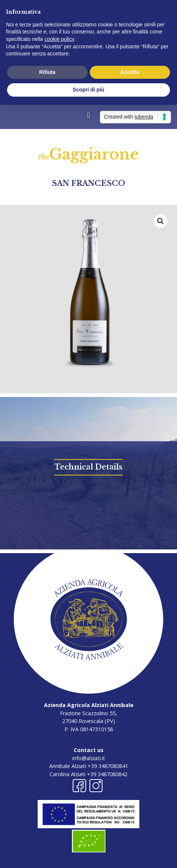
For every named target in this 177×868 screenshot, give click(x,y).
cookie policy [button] (59, 39)
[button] (88, 115)
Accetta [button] (130, 72)
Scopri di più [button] (88, 90)
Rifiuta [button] (47, 72)
